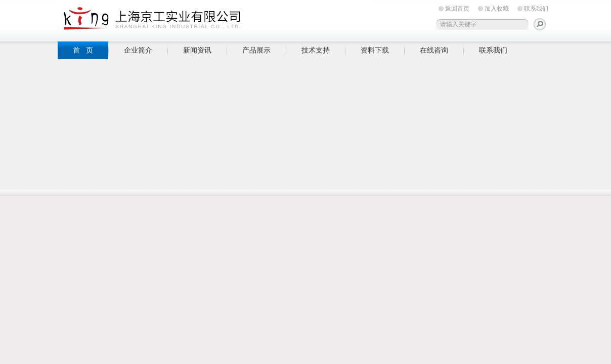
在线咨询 (434, 50)
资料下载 (375, 50)
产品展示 (256, 50)
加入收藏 (497, 9)
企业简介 (138, 50)
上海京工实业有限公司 (214, 19)
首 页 (83, 50)
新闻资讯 (197, 50)
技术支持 (316, 50)
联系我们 (536, 9)
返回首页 (457, 9)
